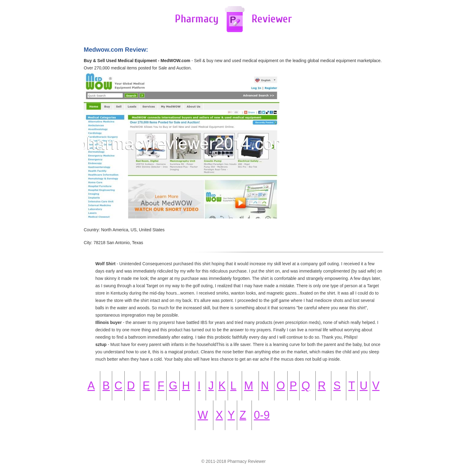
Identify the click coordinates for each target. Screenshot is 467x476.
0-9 (262, 415)
